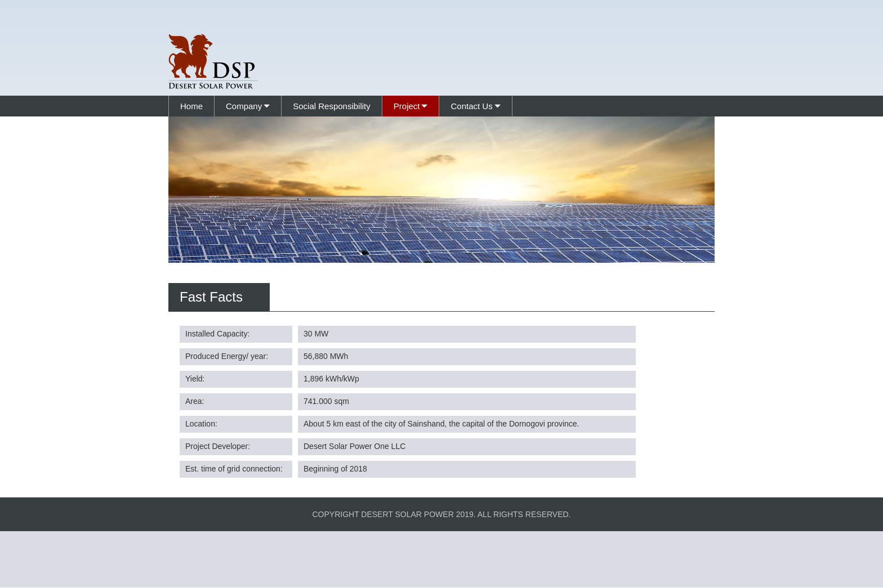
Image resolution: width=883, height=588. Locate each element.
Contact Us (471, 106)
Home (191, 106)
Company (244, 106)
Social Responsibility (332, 106)
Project (407, 106)
